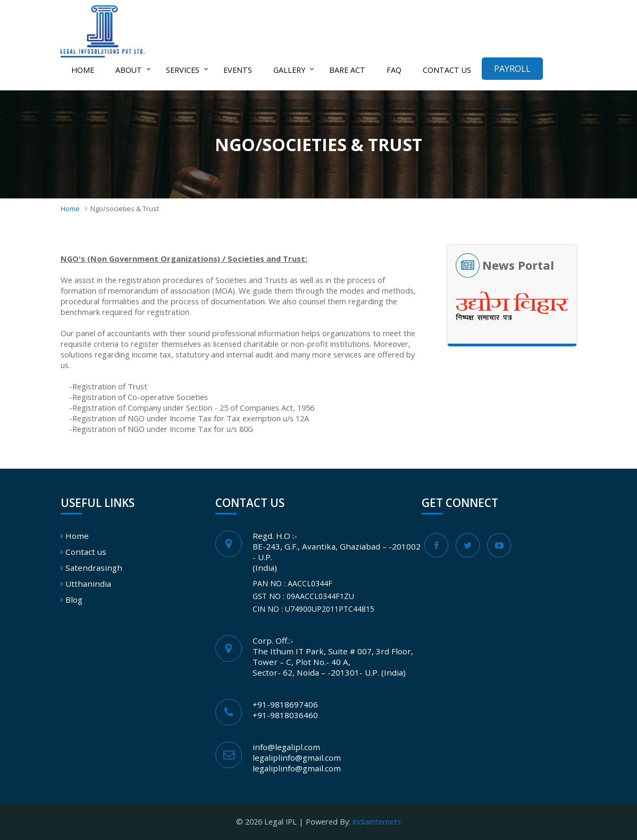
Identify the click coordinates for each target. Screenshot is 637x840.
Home (83, 70)
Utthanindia (88, 584)
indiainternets (377, 821)
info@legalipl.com (286, 747)
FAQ (394, 70)
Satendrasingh (94, 568)
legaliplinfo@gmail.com (297, 758)
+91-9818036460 (285, 715)
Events (238, 70)
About (129, 70)
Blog (74, 600)
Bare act (347, 70)
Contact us (447, 70)
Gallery (289, 70)
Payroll (512, 69)
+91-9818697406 (285, 704)
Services (183, 70)
